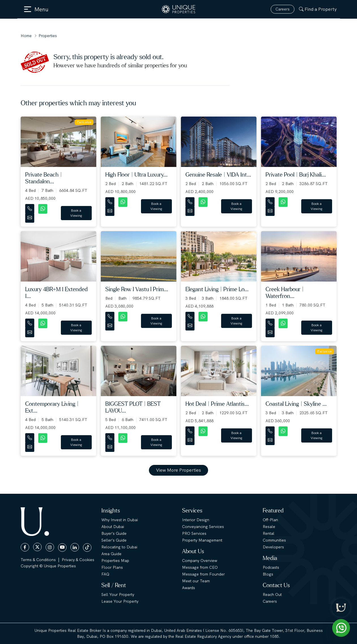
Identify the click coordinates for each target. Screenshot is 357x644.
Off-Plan (270, 520)
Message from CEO (200, 567)
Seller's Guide (114, 540)
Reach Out (272, 594)
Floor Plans (112, 567)
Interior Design (196, 520)
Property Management (202, 540)
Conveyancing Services (203, 527)
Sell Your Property (118, 594)
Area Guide (111, 554)
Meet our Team (196, 581)
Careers (283, 9)
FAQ (105, 574)
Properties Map (115, 561)
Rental (269, 533)
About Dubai (113, 527)
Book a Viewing (76, 213)
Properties (48, 36)
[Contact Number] (30, 208)
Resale (269, 527)
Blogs (268, 574)
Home (26, 36)
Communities (274, 540)
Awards (189, 588)
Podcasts (271, 567)
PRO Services (194, 533)
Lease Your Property (120, 601)
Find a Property (318, 9)
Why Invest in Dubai (120, 520)
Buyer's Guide (114, 533)
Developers (273, 547)
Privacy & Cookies (78, 560)
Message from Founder (203, 574)
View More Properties (178, 470)
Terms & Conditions (38, 560)
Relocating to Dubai (119, 547)
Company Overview (200, 561)
